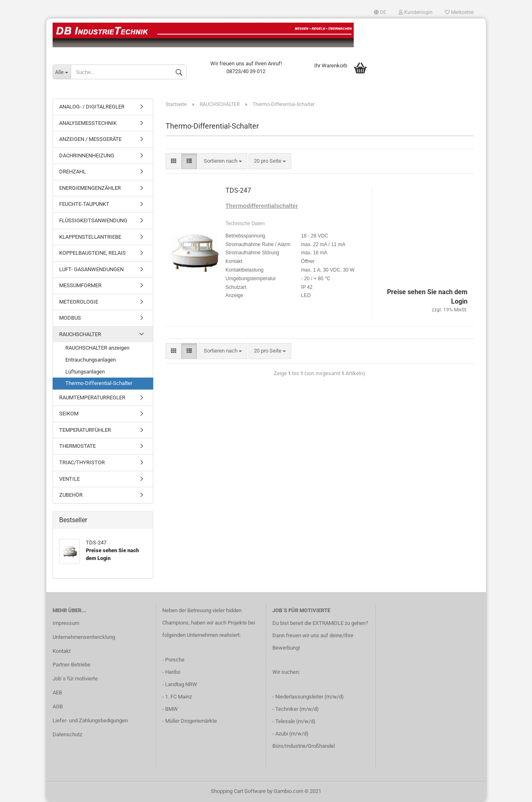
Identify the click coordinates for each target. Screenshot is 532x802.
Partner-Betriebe (71, 665)
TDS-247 (238, 190)
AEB (57, 693)
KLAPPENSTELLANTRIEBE (90, 237)
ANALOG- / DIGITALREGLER (92, 107)
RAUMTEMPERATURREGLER (92, 398)
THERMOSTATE (77, 446)
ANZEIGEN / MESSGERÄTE (90, 139)
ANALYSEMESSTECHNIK (88, 123)
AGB (58, 706)
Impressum (66, 623)
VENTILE (69, 479)
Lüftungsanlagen (85, 372)
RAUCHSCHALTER (80, 334)
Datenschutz (67, 734)
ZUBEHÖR (71, 495)
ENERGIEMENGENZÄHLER (90, 188)
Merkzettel (459, 12)
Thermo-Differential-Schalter (99, 383)
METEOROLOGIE (79, 302)
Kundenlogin (416, 12)
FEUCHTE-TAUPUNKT (84, 204)
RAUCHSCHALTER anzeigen (97, 348)
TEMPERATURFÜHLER (85, 430)
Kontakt (62, 651)
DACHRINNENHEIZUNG (87, 156)
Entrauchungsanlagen (91, 360)
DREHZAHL (73, 172)
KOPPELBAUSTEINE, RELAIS (92, 253)
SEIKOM (69, 414)
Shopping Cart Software (238, 791)
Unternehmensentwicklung (84, 637)
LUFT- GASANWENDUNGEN (91, 269)
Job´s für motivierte (75, 679)
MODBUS (70, 318)
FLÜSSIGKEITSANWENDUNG (93, 220)
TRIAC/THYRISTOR (82, 462)
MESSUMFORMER (80, 285)
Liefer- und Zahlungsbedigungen (90, 720)
